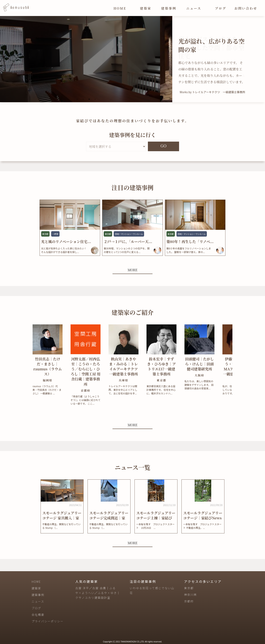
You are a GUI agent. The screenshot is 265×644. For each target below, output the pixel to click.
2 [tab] (83, 99)
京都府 (189, 601)
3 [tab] (89, 99)
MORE (132, 270)
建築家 (146, 8)
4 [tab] (95, 99)
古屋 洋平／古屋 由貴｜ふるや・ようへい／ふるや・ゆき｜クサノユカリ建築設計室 (98, 593)
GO (163, 146)
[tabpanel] (86, 59)
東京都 (189, 588)
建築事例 (169, 8)
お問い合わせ (246, 8)
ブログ (221, 8)
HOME (120, 8)
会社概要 (38, 615)
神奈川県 (190, 595)
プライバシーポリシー (48, 621)
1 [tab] (77, 99)
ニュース (194, 8)
